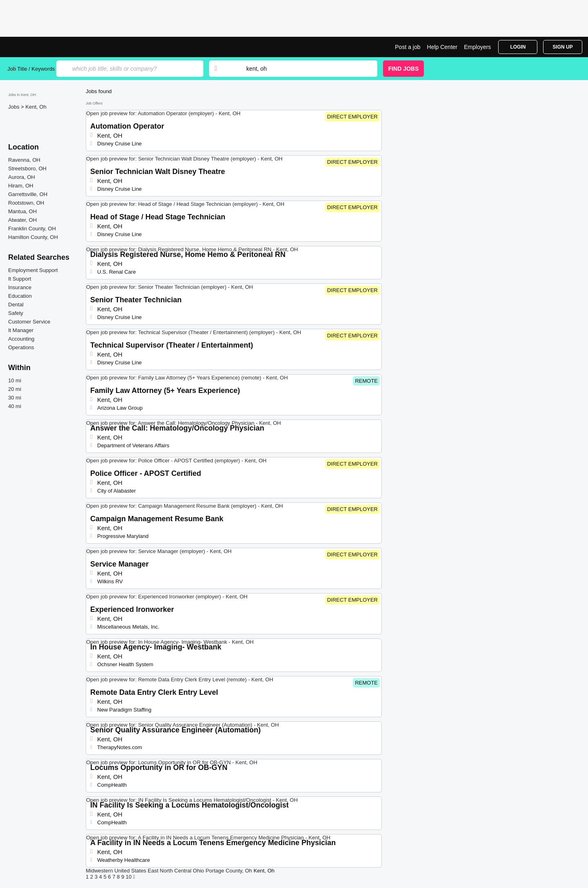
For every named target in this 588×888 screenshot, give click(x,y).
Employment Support (33, 270)
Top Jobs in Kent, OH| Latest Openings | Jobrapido (38, 47)
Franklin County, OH (32, 229)
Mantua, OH (22, 211)
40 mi (15, 406)
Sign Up (562, 47)
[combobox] (304, 69)
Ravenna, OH (24, 160)
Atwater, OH (22, 220)
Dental (16, 305)
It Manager (21, 330)
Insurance (20, 287)
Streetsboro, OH (27, 168)
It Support (20, 279)
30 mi (15, 398)
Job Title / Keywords (31, 69)
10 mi (15, 380)
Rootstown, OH (26, 203)
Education (20, 296)
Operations (21, 347)
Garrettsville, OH (28, 194)
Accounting (21, 339)
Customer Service (29, 322)
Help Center (442, 47)
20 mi (15, 389)
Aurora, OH (22, 177)
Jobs (14, 107)
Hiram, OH (21, 186)
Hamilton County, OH (33, 237)
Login (518, 47)
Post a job (408, 47)
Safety (16, 313)
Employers (477, 47)
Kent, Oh (36, 107)
